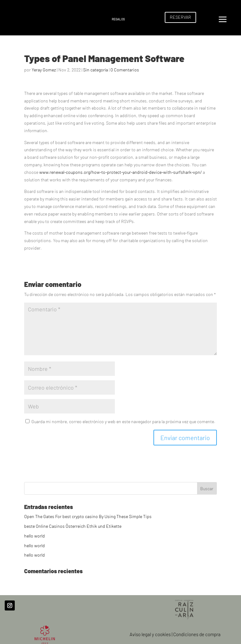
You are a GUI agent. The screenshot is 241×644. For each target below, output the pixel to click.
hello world (35, 536)
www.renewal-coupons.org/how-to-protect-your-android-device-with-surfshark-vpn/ (120, 172)
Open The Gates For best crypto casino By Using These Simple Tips (88, 516)
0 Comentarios (125, 70)
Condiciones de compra (197, 634)
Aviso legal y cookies (150, 634)
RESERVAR (180, 17)
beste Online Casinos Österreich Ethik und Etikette (73, 526)
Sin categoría (96, 70)
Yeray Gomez (44, 70)
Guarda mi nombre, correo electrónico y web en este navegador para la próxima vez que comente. (123, 421)
